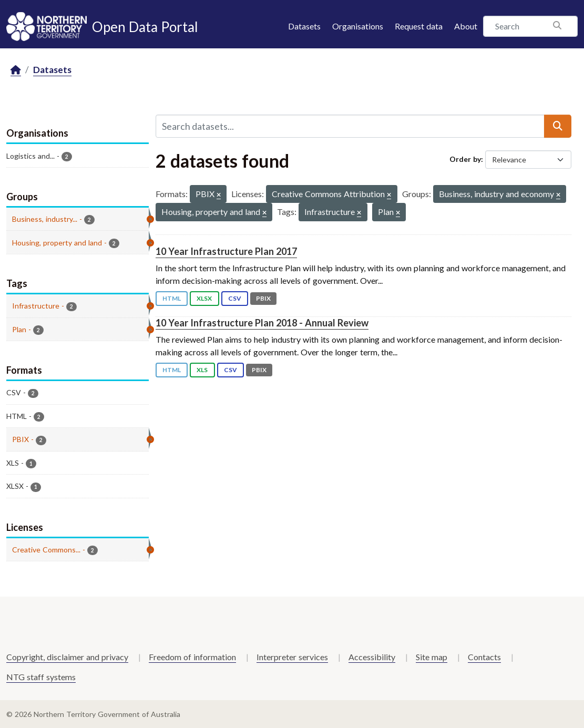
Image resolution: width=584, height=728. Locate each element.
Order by (465, 159)
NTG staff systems (41, 677)
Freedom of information (192, 657)
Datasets (304, 26)
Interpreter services (292, 657)
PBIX (263, 298)
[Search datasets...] (350, 126)
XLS (202, 370)
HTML (172, 298)
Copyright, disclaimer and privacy (67, 657)
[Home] (16, 70)
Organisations (358, 26)
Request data (419, 26)
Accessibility (372, 657)
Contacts (484, 657)
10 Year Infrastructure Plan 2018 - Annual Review (262, 323)
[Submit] (558, 126)
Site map (432, 657)
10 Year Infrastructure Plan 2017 (226, 251)
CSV (235, 298)
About (466, 26)
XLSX (204, 298)
